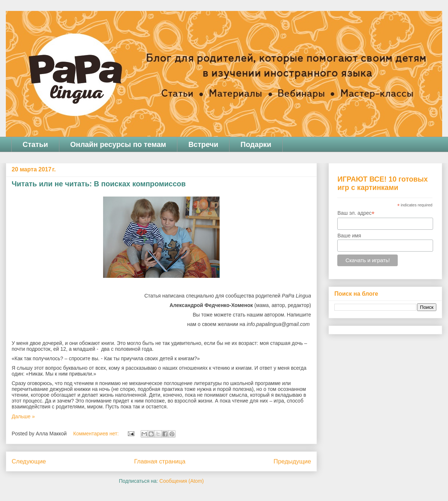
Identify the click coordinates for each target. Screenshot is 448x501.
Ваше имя (349, 236)
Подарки (256, 144)
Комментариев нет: (97, 434)
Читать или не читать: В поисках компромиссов (99, 184)
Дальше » (23, 416)
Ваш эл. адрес (356, 213)
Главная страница (160, 461)
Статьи (35, 144)
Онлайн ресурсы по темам (118, 144)
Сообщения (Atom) (182, 481)
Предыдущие (292, 461)
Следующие (29, 461)
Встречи (203, 144)
